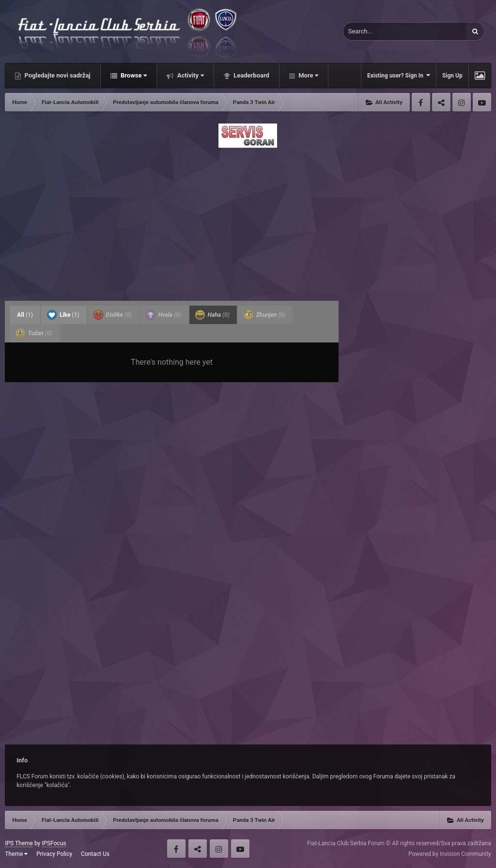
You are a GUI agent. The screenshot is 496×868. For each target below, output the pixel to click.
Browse (133, 75)
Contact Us (95, 854)
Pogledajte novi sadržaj (57, 75)
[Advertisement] (248, 221)
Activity (190, 75)
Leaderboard (251, 75)
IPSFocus (54, 843)
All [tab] (25, 315)
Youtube (482, 102)
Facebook (421, 102)
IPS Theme (19, 843)
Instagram (462, 102)
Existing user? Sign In (399, 75)
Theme (16, 854)
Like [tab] (63, 315)
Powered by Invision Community (450, 854)
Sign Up (452, 76)
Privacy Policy (54, 854)
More (308, 75)
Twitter (441, 102)
